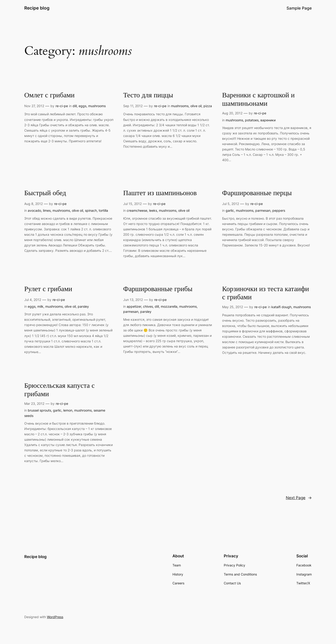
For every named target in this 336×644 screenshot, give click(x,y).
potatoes (252, 120)
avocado (34, 210)
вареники (268, 120)
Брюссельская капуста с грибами (59, 390)
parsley (83, 306)
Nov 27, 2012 (34, 106)
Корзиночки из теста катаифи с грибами (266, 293)
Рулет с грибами (48, 289)
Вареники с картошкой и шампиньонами (258, 100)
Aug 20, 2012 (232, 113)
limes (47, 210)
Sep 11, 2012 (133, 106)
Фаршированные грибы (158, 289)
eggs (82, 106)
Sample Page (299, 8)
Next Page (299, 498)
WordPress (55, 617)
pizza (208, 106)
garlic (230, 210)
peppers (279, 210)
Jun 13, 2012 (133, 300)
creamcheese (137, 210)
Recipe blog (37, 8)
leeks (153, 210)
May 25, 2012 (233, 307)
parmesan (263, 210)
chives (148, 306)
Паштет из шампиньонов (160, 193)
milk (40, 306)
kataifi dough (281, 307)
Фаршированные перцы (257, 193)
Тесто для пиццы (148, 95)
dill (75, 106)
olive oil (196, 106)
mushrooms (97, 106)
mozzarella (169, 306)
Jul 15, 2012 (132, 204)
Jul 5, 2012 (231, 204)
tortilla (103, 210)
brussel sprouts (39, 410)
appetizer (134, 306)
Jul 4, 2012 (33, 300)
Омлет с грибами (49, 95)
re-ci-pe (62, 106)
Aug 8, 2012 (33, 204)
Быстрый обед (45, 193)
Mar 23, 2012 (34, 404)
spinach (91, 210)
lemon (68, 410)
